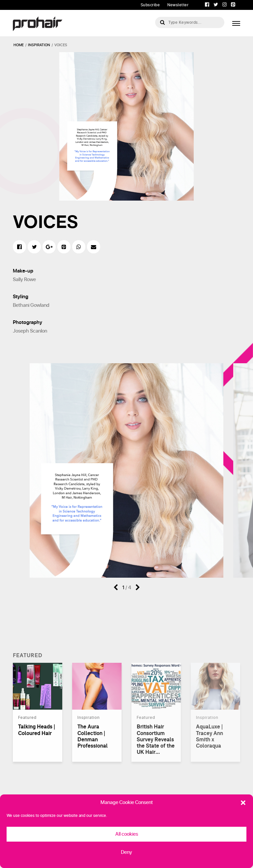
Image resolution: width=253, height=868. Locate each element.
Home (19, 45)
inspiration (39, 45)
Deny (126, 852)
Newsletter (178, 5)
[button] (243, 803)
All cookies (127, 834)
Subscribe (150, 5)
